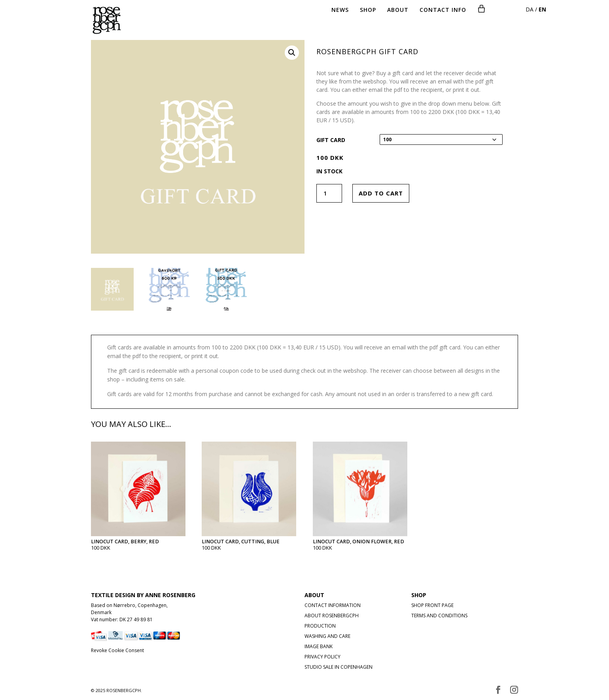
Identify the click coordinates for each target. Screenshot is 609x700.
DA (530, 9)
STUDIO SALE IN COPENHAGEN (339, 667)
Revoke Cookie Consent (117, 650)
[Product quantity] (329, 193)
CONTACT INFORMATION (333, 605)
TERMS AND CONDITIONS (439, 616)
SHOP (368, 10)
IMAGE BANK (319, 646)
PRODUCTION (320, 626)
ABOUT (398, 10)
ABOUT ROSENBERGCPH (332, 616)
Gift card (331, 140)
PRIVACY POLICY (322, 657)
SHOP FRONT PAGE (432, 605)
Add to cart (381, 193)
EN (542, 9)
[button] (292, 53)
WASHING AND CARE (327, 636)
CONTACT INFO (443, 10)
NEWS (340, 10)
